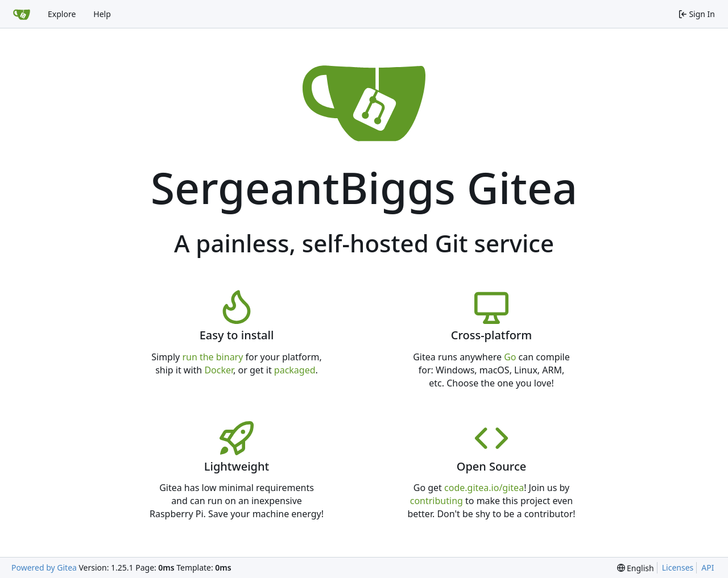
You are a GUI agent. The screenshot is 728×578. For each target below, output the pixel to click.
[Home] (22, 14)
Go (510, 357)
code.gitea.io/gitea (484, 488)
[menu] (636, 568)
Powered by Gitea (44, 567)
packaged (295, 370)
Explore (62, 14)
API (708, 567)
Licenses (678, 567)
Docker (219, 370)
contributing (437, 501)
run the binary (212, 357)
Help (102, 14)
